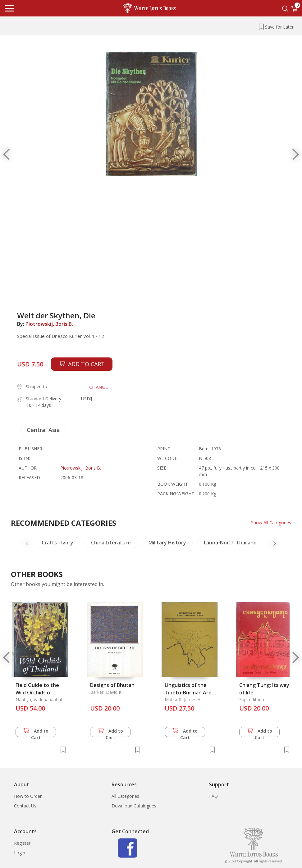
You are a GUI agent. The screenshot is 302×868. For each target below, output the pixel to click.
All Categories (125, 796)
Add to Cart (36, 732)
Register (22, 843)
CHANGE (99, 387)
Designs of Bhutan (112, 685)
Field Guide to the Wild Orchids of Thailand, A (37, 693)
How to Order (28, 796)
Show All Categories (271, 523)
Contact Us (25, 806)
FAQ (213, 796)
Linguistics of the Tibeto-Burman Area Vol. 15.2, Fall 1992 (190, 693)
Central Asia (43, 430)
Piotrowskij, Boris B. (49, 324)
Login (20, 853)
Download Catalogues (134, 806)
